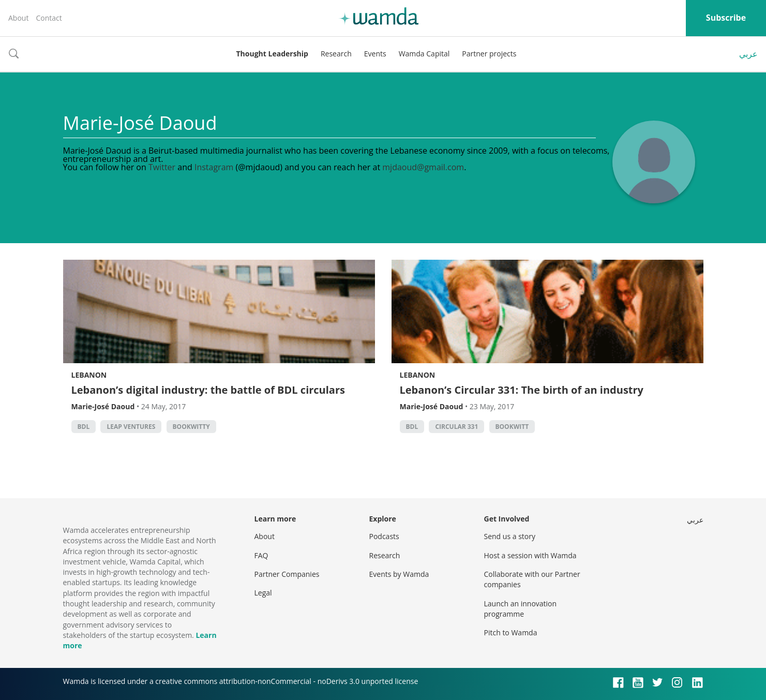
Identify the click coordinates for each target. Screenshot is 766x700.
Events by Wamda (399, 574)
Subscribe (726, 18)
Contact (49, 18)
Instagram (214, 167)
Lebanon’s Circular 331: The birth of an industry (522, 390)
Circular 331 (456, 427)
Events (375, 54)
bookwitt (512, 427)
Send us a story (510, 536)
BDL (84, 427)
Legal (263, 593)
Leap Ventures (131, 427)
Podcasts (384, 536)
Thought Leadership (272, 54)
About (18, 18)
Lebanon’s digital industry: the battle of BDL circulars (208, 390)
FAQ (261, 555)
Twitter (162, 167)
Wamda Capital (424, 54)
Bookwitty (191, 427)
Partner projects (489, 54)
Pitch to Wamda (511, 632)
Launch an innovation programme (521, 609)
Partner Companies (287, 574)
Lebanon (89, 375)
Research (336, 54)
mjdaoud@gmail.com (423, 167)
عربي (748, 54)
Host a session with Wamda (530, 555)
